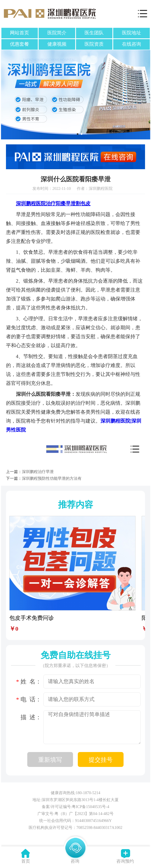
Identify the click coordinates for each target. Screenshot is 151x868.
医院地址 (132, 33)
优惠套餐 (19, 44)
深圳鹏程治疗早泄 (38, 472)
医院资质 (94, 44)
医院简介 (57, 33)
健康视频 (57, 44)
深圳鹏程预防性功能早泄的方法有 (52, 478)
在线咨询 (132, 44)
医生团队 (94, 33)
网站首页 (19, 33)
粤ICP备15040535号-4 (91, 807)
